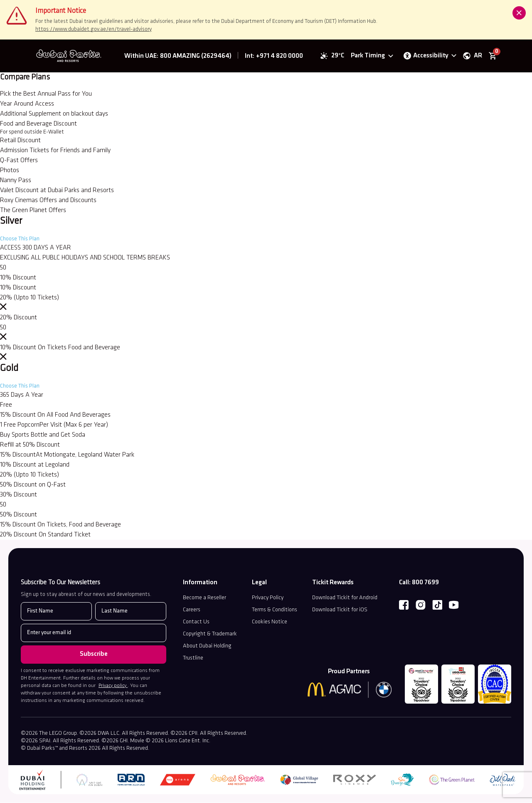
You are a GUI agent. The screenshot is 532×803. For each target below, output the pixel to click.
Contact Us (196, 623)
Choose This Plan (20, 240)
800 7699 (425, 583)
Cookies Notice (270, 623)
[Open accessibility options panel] (429, 56)
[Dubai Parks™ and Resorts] (71, 56)
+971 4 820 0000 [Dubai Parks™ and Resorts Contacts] (280, 57)
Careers (192, 611)
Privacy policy (113, 687)
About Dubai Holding (207, 647)
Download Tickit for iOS (340, 611)
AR (478, 56)
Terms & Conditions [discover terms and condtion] (275, 611)
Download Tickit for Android (345, 599)
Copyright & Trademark (210, 635)
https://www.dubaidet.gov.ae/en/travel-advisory (94, 29)
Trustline (193, 659)
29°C (337, 56)
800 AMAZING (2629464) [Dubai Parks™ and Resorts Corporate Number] (196, 57)
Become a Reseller (204, 599)
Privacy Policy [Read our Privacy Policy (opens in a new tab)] (268, 599)
